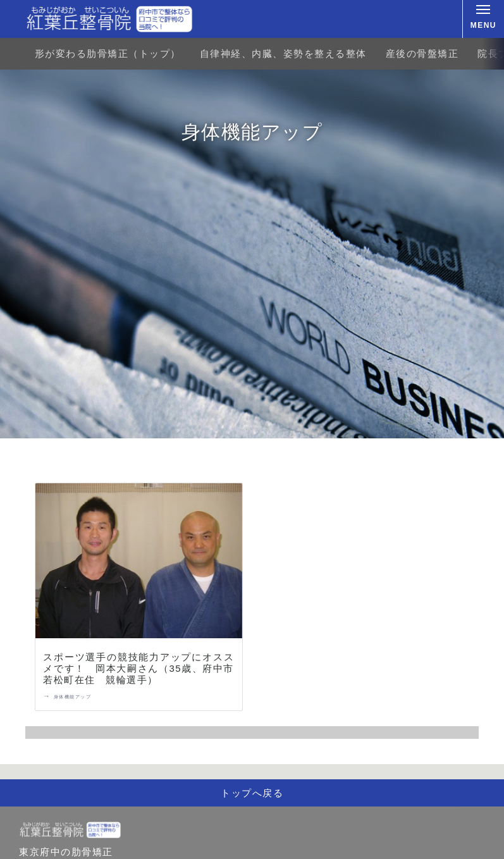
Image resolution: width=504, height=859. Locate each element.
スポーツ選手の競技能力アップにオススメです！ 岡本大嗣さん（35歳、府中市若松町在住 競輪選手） (138, 668)
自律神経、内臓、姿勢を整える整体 (283, 53)
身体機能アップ (73, 697)
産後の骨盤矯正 (422, 53)
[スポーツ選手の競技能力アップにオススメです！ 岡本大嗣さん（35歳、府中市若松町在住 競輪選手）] (139, 563)
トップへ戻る (252, 793)
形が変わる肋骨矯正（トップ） (108, 53)
